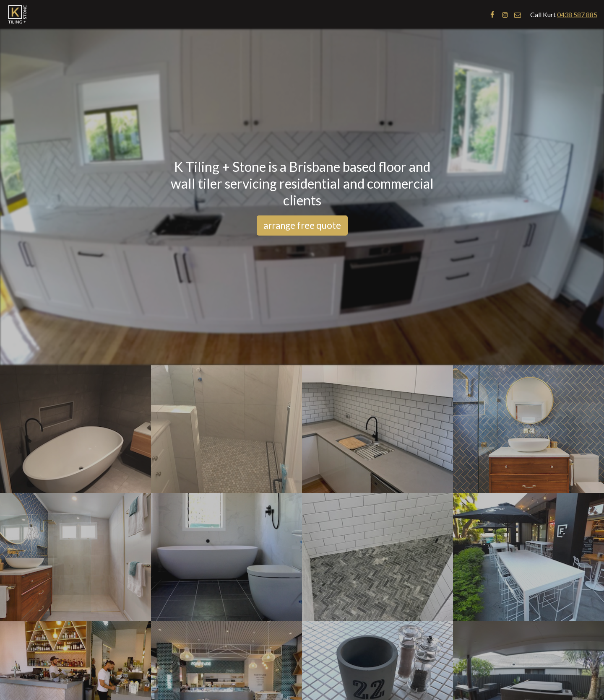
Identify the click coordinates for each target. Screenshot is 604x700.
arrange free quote (302, 225)
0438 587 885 (577, 14)
